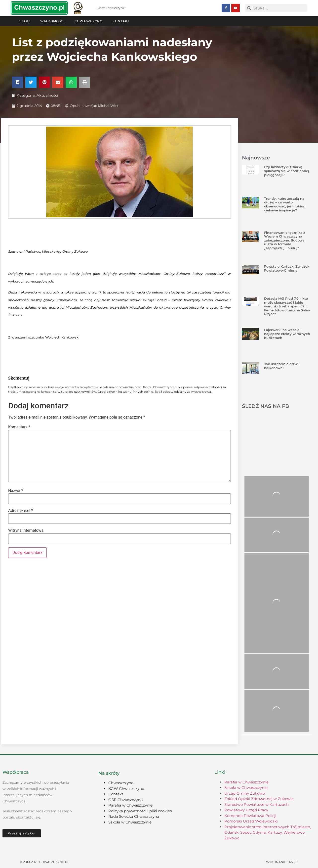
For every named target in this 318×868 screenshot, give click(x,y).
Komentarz (19, 427)
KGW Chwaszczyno (126, 788)
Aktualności (47, 95)
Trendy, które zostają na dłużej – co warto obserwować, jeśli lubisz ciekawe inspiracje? (284, 204)
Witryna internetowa (26, 530)
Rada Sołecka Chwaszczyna (134, 816)
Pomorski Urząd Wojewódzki (251, 821)
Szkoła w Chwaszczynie (130, 822)
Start (25, 21)
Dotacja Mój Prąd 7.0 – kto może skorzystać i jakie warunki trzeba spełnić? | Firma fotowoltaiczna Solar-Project (287, 306)
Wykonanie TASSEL (282, 862)
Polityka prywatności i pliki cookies (140, 811)
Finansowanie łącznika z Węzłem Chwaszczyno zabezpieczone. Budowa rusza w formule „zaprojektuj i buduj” (285, 240)
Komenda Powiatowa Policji (250, 815)
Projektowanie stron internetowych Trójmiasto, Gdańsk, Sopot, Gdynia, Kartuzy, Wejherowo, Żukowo (268, 832)
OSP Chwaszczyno (125, 799)
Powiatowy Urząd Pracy (246, 810)
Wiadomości (52, 21)
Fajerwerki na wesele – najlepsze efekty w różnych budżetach (287, 333)
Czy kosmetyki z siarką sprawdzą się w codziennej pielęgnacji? (287, 170)
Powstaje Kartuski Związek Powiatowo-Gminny (287, 268)
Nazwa (16, 490)
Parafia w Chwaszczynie (130, 805)
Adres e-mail (21, 510)
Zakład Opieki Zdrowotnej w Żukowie (259, 798)
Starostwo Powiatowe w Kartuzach (257, 804)
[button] (18, 82)
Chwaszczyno (89, 21)
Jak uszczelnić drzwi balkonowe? (281, 366)
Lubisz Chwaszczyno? (111, 8)
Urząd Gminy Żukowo (245, 793)
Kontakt (121, 21)
